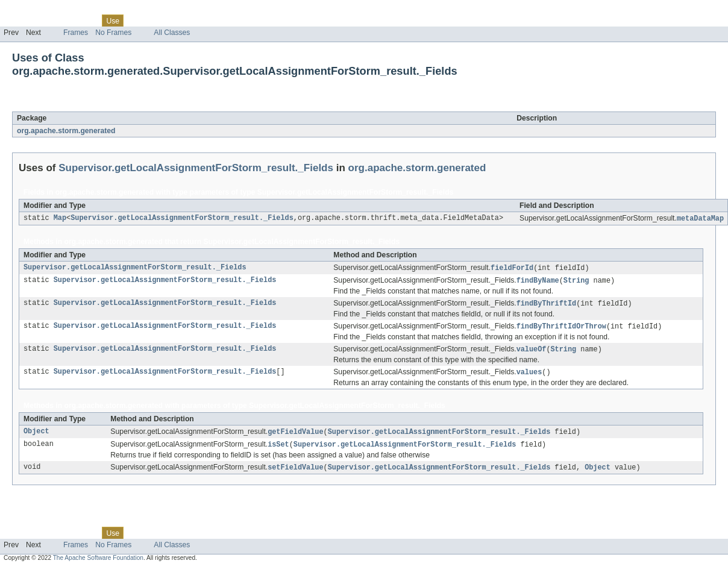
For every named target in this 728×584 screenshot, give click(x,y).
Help (230, 20)
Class (86, 20)
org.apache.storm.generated (66, 131)
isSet (278, 450)
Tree (138, 20)
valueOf (532, 353)
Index (206, 20)
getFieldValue (295, 436)
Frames (76, 33)
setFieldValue (295, 473)
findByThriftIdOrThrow (561, 329)
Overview (19, 20)
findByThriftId (547, 306)
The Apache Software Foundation (98, 564)
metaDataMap (700, 219)
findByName (538, 282)
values (529, 376)
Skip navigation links (33, 10)
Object (36, 436)
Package (56, 20)
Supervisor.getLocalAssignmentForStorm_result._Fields (181, 105)
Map (60, 219)
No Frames (113, 33)
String (576, 282)
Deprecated (171, 20)
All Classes (172, 33)
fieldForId (512, 269)
